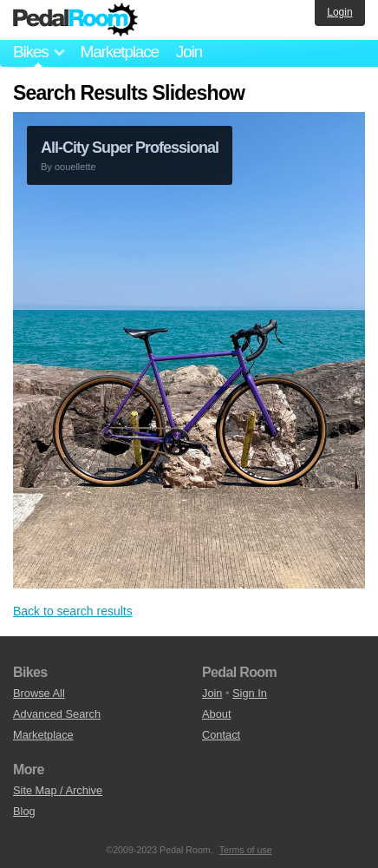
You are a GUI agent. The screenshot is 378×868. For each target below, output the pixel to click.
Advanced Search (57, 714)
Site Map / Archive (58, 790)
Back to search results (73, 611)
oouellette (75, 167)
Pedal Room (75, 20)
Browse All (39, 693)
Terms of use (246, 850)
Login (339, 12)
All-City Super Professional (130, 148)
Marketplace (119, 52)
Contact (221, 735)
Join (189, 52)
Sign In (250, 693)
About (216, 714)
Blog (24, 811)
